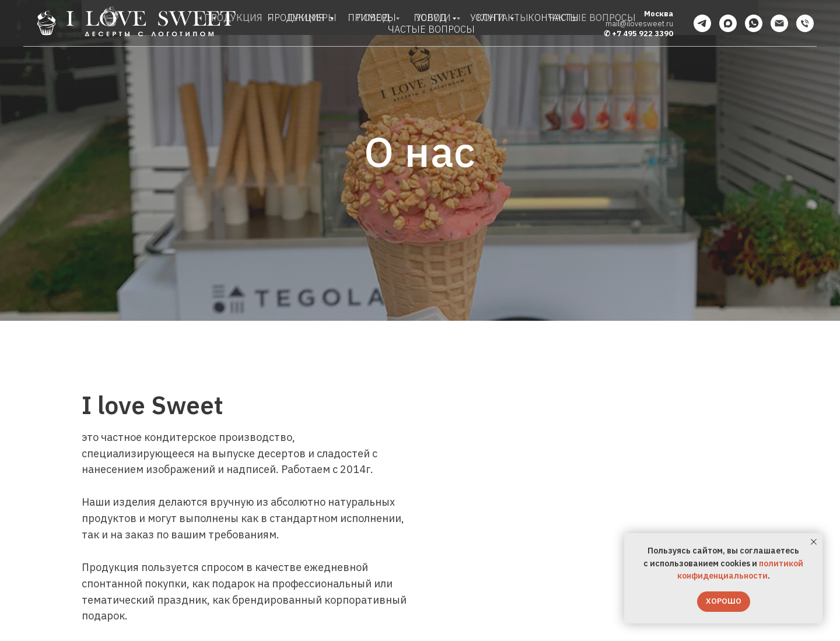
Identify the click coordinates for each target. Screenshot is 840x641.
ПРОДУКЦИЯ (297, 17)
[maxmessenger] (728, 23)
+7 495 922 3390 (643, 34)
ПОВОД (431, 17)
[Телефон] (805, 23)
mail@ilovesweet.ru (639, 24)
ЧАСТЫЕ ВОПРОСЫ (431, 29)
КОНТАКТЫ (553, 17)
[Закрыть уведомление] (814, 542)
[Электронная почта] (779, 23)
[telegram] (702, 23)
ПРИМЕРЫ (372, 17)
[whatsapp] (754, 23)
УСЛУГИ (489, 17)
